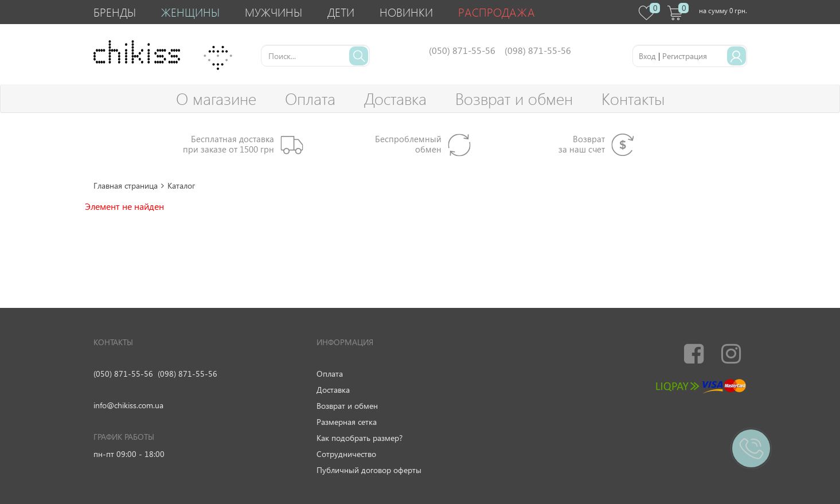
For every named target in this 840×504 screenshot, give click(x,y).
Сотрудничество (346, 454)
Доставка (395, 98)
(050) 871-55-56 (123, 374)
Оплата (310, 98)
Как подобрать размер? (360, 438)
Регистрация (685, 56)
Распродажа (497, 12)
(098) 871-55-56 (187, 374)
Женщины (190, 12)
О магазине (216, 98)
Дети (341, 12)
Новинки (406, 12)
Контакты (633, 98)
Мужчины (274, 12)
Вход (647, 56)
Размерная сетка (347, 422)
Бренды (115, 12)
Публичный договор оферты (369, 470)
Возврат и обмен (514, 98)
